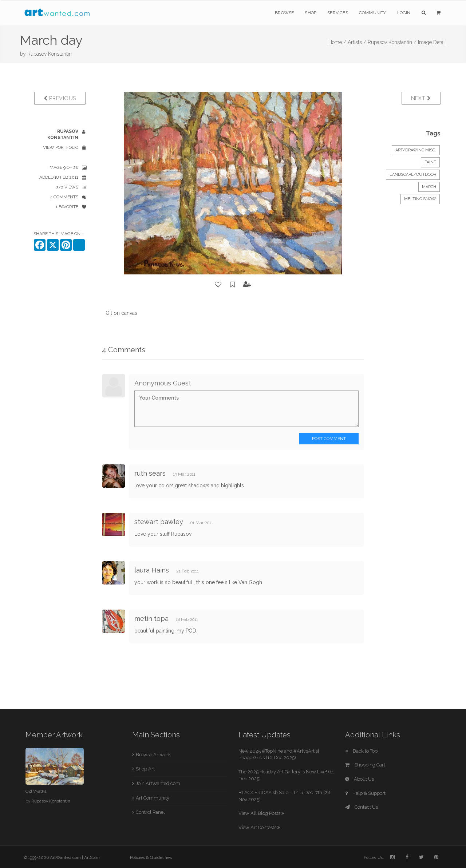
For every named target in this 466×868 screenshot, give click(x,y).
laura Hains (152, 570)
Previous (60, 98)
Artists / (357, 42)
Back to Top (361, 751)
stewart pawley (159, 522)
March (429, 187)
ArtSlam (92, 857)
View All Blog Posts (261, 813)
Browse (284, 13)
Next (421, 98)
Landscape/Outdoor (413, 175)
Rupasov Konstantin (50, 54)
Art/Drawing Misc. (416, 150)
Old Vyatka (36, 791)
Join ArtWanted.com (158, 783)
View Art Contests (259, 827)
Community (373, 13)
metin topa (151, 619)
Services (338, 13)
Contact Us (362, 807)
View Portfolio (61, 147)
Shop (311, 13)
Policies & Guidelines (151, 857)
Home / (337, 42)
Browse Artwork (153, 755)
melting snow (420, 199)
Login (404, 13)
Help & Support (365, 793)
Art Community (153, 798)
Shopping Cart (365, 765)
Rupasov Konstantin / (392, 42)
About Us (360, 779)
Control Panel (150, 812)
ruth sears (150, 473)
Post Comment (329, 439)
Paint (430, 162)
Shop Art (145, 769)
